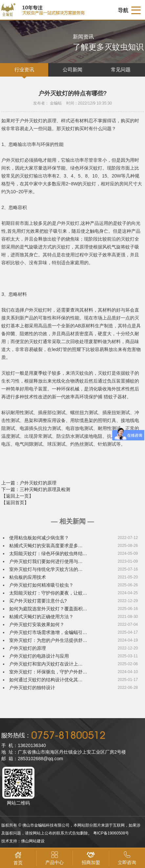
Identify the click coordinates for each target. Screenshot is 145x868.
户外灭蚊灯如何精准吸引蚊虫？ (41, 585)
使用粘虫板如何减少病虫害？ (39, 538)
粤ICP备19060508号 (111, 833)
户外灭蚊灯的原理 (28, 648)
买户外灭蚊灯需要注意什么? (38, 601)
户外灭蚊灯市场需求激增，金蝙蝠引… (48, 632)
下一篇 (36, 489)
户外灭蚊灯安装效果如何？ (37, 624)
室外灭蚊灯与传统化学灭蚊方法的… (46, 569)
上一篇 (29, 483)
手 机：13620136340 (23, 745)
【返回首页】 (15, 503)
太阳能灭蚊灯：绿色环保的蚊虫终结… (48, 553)
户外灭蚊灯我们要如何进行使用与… (46, 561)
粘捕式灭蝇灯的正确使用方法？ (41, 617)
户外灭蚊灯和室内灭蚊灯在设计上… (46, 664)
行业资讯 (24, 70)
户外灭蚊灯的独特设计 (32, 688)
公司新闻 (72, 70)
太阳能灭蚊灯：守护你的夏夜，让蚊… (48, 593)
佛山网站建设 (33, 841)
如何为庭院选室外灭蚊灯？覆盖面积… (48, 609)
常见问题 (121, 70)
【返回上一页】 (17, 496)
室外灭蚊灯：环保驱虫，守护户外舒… (48, 672)
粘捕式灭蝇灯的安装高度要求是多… (46, 546)
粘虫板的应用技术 (28, 577)
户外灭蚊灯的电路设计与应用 (39, 656)
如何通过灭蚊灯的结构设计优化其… (46, 680)
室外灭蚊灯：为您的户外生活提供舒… (48, 640)
